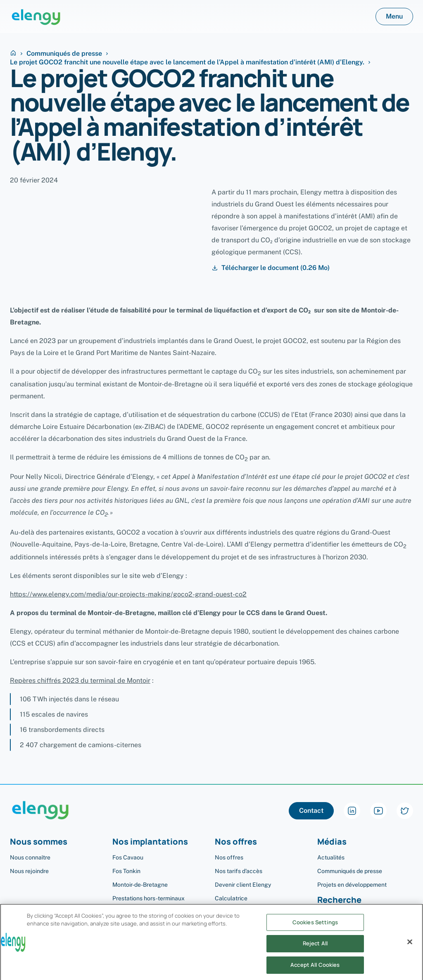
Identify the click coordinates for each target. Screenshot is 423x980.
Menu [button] (394, 16)
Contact (311, 811)
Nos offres (236, 842)
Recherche (339, 900)
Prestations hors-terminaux (149, 898)
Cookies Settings (315, 930)
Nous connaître (30, 857)
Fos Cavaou (128, 857)
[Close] (410, 949)
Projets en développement (352, 885)
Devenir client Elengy (243, 885)
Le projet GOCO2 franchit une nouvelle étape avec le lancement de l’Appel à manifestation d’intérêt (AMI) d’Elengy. (187, 62)
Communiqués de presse (64, 54)
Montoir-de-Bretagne (140, 885)
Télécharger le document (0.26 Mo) (271, 268)
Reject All (315, 951)
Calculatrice (231, 898)
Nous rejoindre (29, 871)
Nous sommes (39, 842)
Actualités (331, 857)
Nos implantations (150, 842)
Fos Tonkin (126, 871)
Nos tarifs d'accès (239, 871)
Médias (332, 842)
